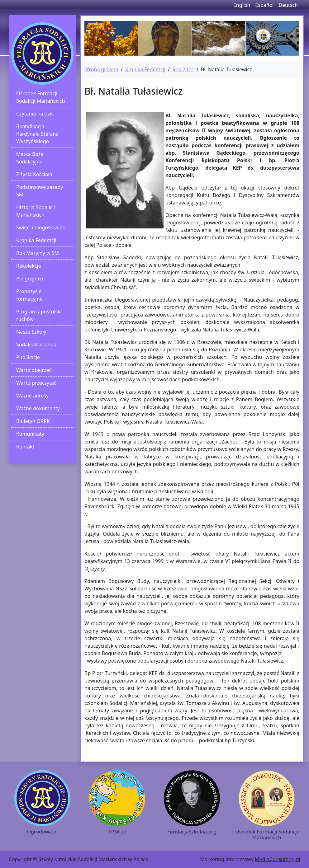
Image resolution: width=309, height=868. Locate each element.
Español (264, 5)
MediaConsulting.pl (278, 859)
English (242, 5)
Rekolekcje (29, 266)
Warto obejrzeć (34, 370)
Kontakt (25, 447)
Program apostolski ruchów (39, 315)
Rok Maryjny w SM (38, 253)
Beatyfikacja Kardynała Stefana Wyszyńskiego (37, 134)
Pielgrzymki (30, 279)
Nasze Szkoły (31, 332)
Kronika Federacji (36, 240)
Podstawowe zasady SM (40, 191)
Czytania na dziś (35, 114)
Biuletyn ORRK (33, 421)
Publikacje (28, 357)
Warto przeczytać (36, 383)
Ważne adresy (32, 396)
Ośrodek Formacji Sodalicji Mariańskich (41, 97)
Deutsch (288, 5)
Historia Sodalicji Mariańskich (36, 211)
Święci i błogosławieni (41, 228)
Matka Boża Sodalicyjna (30, 158)
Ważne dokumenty (38, 408)
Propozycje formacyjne (29, 295)
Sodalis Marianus (36, 345)
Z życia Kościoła (34, 174)
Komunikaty (30, 434)
